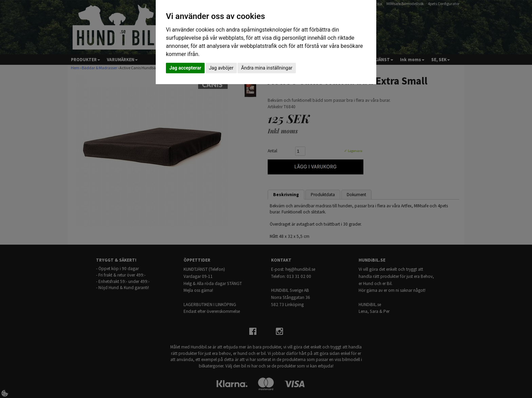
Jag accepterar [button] (185, 68)
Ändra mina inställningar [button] (267, 68)
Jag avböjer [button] (221, 68)
